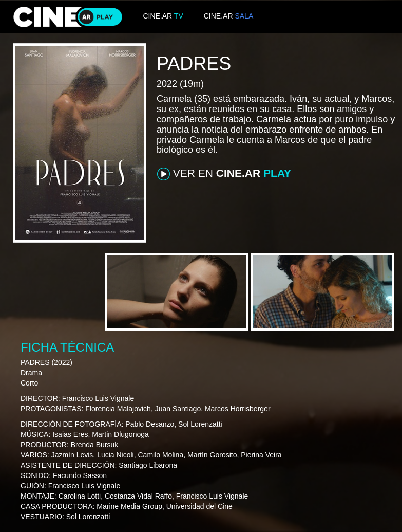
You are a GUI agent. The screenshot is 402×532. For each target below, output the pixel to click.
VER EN (224, 174)
